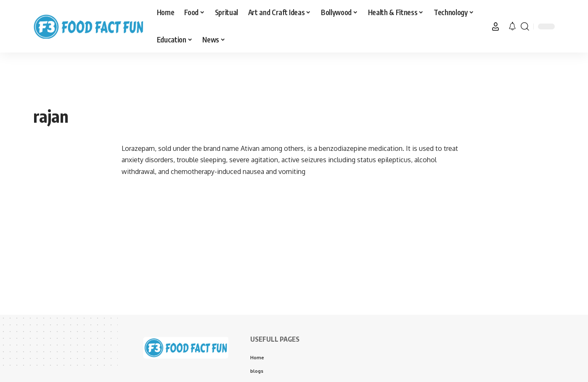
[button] (495, 26)
